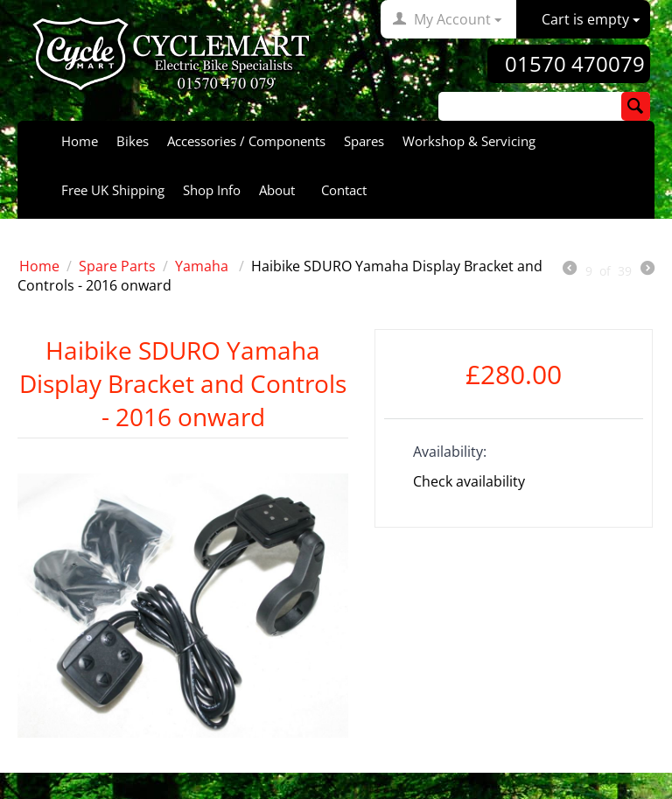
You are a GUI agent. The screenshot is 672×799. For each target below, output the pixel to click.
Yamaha (203, 266)
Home (80, 141)
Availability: (450, 452)
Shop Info (212, 190)
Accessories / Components (246, 141)
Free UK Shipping (113, 190)
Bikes (133, 141)
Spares (364, 141)
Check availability (469, 481)
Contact (344, 190)
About (277, 190)
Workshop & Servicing (469, 141)
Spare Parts (117, 266)
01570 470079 (575, 64)
